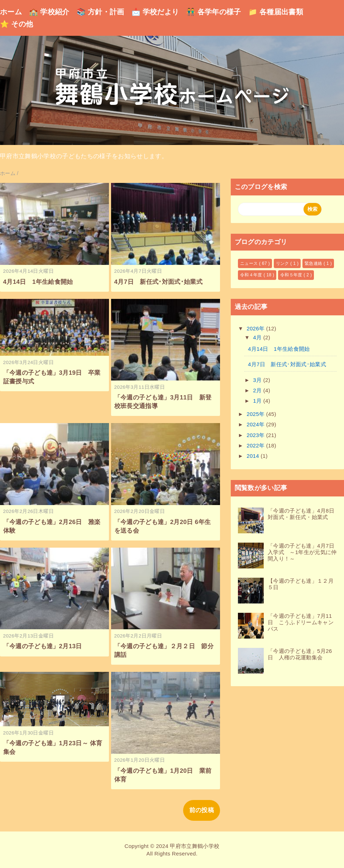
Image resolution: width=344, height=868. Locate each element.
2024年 (256, 424)
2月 (258, 390)
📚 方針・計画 (101, 12)
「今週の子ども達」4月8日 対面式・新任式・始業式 (304, 514)
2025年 (256, 414)
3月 (258, 380)
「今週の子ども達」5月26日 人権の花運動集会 (300, 654)
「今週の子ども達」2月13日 (43, 646)
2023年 (256, 435)
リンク (283, 263)
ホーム (11, 12)
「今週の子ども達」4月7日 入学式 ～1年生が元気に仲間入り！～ (304, 552)
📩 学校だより (155, 12)
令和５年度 (292, 275)
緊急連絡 (314, 263)
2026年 (256, 328)
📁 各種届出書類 (276, 12)
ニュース (250, 263)
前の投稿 (202, 810)
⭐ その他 (16, 24)
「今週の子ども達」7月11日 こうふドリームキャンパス (301, 622)
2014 (254, 456)
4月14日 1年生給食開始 (38, 282)
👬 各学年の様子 (214, 12)
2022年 (256, 445)
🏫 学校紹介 (49, 12)
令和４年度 (252, 275)
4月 (258, 337)
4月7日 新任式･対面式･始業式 (158, 282)
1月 (258, 401)
